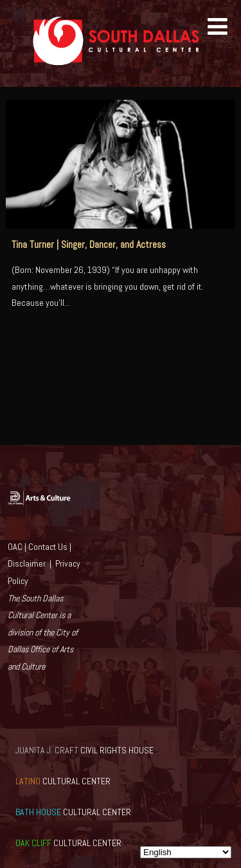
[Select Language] (186, 852)
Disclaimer (27, 563)
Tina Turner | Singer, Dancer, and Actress (89, 245)
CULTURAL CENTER (63, 781)
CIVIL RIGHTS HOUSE (85, 750)
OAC (15, 547)
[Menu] (218, 27)
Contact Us (48, 547)
